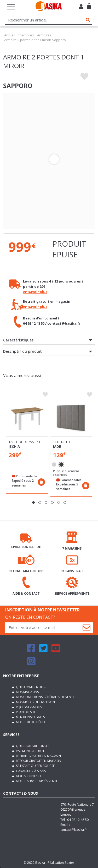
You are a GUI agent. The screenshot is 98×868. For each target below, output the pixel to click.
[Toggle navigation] (11, 7)
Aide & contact (28, 776)
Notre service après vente (36, 781)
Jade (57, 446)
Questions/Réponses (32, 746)
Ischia (14, 446)
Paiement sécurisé (30, 751)
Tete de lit (62, 442)
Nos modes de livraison (35, 702)
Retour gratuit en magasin (38, 761)
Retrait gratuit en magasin (38, 756)
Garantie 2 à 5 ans (30, 771)
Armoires (44, 35)
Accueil (10, 35)
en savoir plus (35, 292)
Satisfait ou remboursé (35, 766)
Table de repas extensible (31, 442)
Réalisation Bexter (61, 863)
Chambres (26, 35)
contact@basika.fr (74, 830)
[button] (33, 502)
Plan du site (25, 712)
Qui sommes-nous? (31, 687)
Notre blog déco (30, 722)
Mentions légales (30, 717)
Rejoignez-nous (28, 707)
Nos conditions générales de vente (45, 697)
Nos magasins (27, 692)
